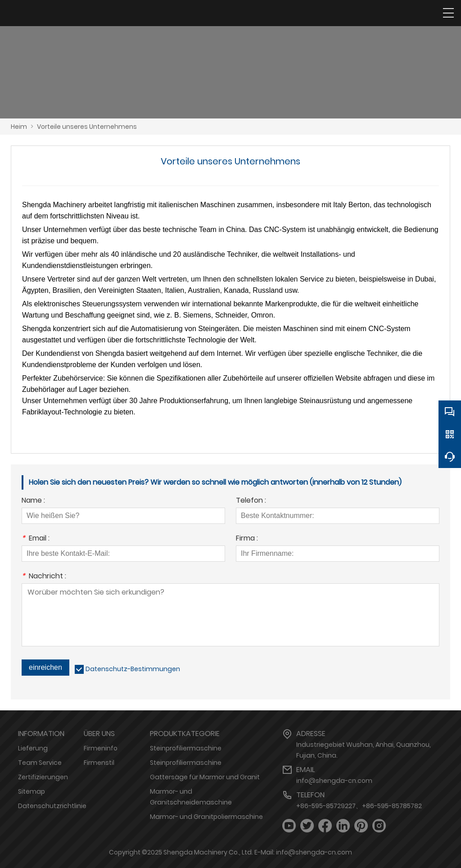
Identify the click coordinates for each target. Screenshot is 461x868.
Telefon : (251, 501)
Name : (33, 501)
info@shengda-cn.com (334, 781)
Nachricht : (44, 577)
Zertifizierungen (43, 777)
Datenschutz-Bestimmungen (133, 669)
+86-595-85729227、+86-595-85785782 (359, 806)
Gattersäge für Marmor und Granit (205, 777)
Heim (19, 127)
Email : (36, 539)
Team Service (40, 763)
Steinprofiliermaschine (186, 748)
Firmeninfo (101, 748)
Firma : (247, 539)
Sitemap (32, 791)
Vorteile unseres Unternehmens (87, 127)
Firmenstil (99, 763)
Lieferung (33, 748)
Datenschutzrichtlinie (52, 806)
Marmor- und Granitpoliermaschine (206, 817)
